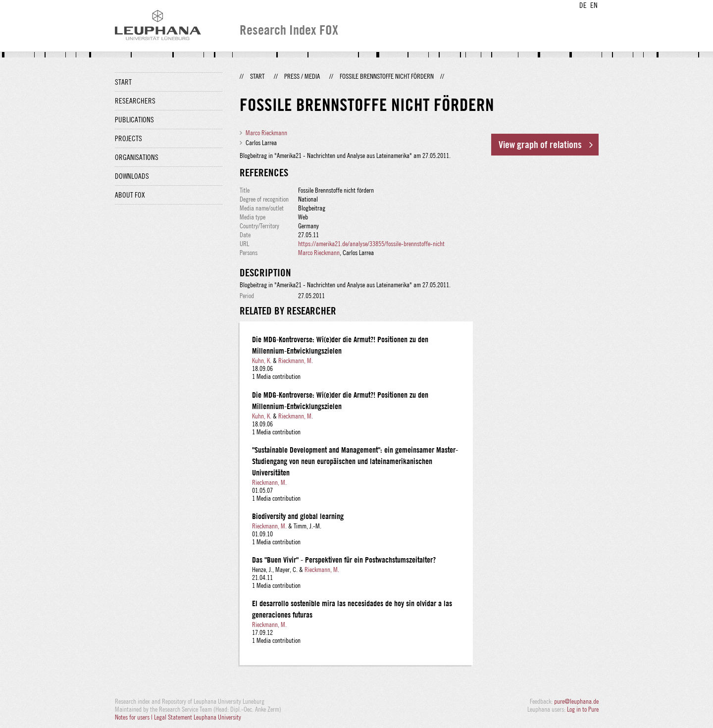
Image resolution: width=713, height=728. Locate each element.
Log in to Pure (583, 709)
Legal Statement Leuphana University (198, 717)
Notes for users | (134, 717)
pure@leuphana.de (576, 701)
